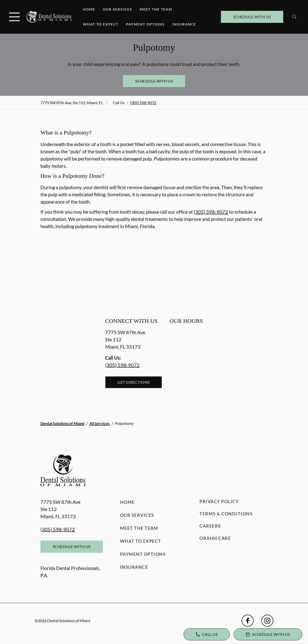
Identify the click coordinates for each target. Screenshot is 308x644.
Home (89, 9)
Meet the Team (156, 9)
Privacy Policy (219, 501)
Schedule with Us (252, 17)
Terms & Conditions (226, 514)
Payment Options (145, 24)
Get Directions (134, 382)
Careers (210, 526)
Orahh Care (215, 538)
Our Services (118, 9)
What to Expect (101, 24)
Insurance (184, 24)
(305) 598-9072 (143, 103)
